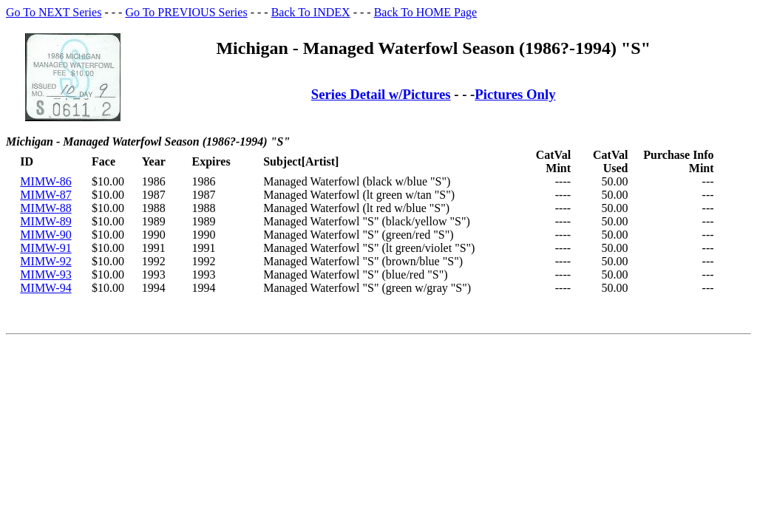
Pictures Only (515, 94)
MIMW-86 (45, 181)
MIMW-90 (45, 235)
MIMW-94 (45, 288)
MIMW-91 (45, 248)
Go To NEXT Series (54, 12)
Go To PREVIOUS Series (186, 12)
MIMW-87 (45, 195)
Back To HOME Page (425, 12)
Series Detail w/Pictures (381, 94)
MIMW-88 (45, 208)
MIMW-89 (45, 221)
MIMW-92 (45, 261)
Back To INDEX (311, 12)
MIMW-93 (45, 274)
